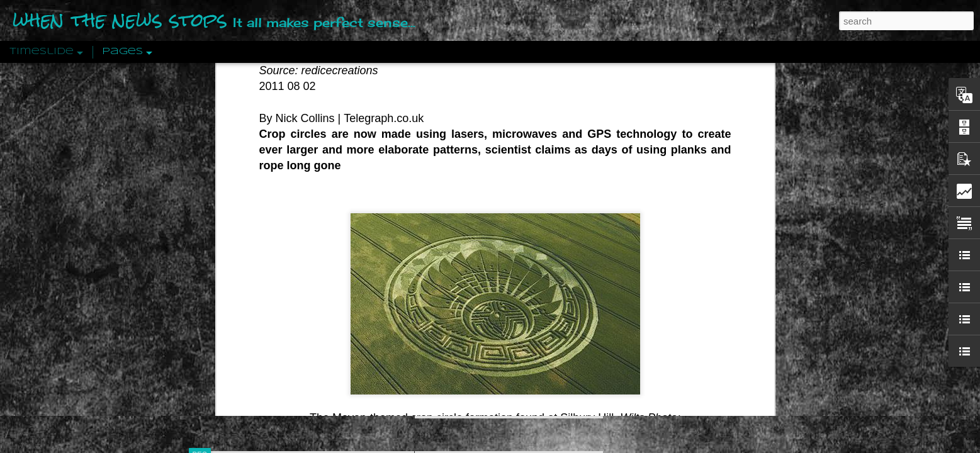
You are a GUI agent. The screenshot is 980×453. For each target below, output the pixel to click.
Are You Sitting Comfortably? (497, 322)
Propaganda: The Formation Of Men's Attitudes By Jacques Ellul (739, 181)
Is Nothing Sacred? (473, 159)
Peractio (245, 292)
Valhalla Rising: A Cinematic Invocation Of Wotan (709, 137)
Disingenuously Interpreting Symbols (685, 203)
